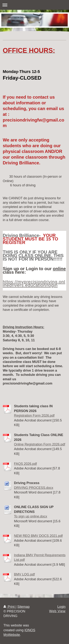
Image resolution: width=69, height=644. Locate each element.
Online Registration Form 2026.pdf (40, 444)
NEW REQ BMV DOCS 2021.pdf (38, 536)
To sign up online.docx (31, 516)
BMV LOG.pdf (24, 574)
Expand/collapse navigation (34, 5)
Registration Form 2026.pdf (34, 416)
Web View (57, 611)
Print (10, 607)
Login (62, 607)
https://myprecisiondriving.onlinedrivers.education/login (34, 283)
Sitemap (23, 607)
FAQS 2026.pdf (25, 464)
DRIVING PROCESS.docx (34, 488)
